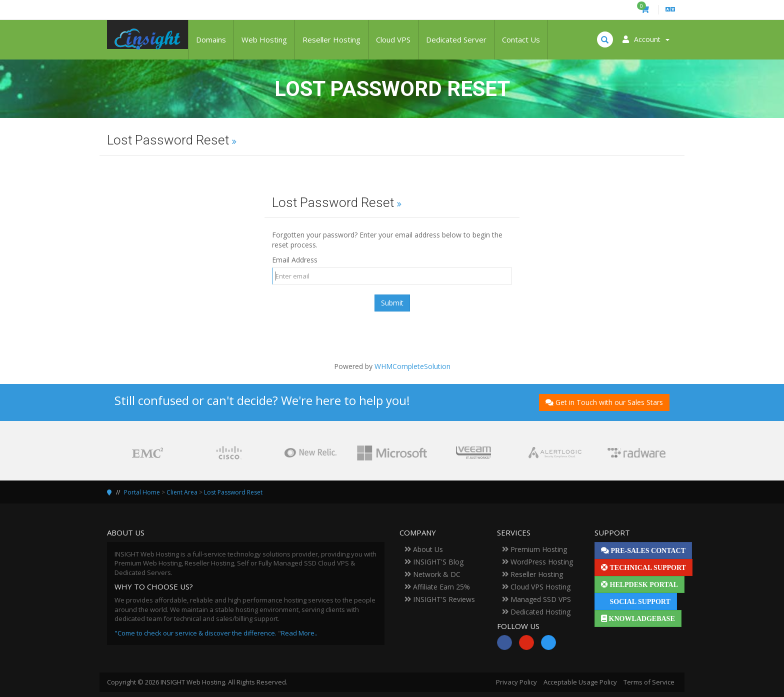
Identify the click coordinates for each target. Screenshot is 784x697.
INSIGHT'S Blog (434, 562)
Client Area (182, 492)
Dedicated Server (456, 39)
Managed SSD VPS (536, 599)
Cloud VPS (393, 39)
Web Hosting (264, 39)
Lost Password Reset (233, 492)
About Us (424, 549)
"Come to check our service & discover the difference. (195, 633)
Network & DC (432, 574)
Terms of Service (649, 682)
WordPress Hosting (537, 562)
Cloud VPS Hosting (536, 587)
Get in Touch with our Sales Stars (604, 402)
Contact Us (521, 39)
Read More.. (299, 633)
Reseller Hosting (331, 39)
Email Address (295, 260)
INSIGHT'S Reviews (440, 599)
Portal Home (142, 492)
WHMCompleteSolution (412, 366)
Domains (211, 39)
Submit (392, 303)
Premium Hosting (534, 549)
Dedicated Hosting (536, 612)
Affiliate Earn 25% (437, 587)
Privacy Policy (516, 682)
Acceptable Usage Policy (580, 682)
